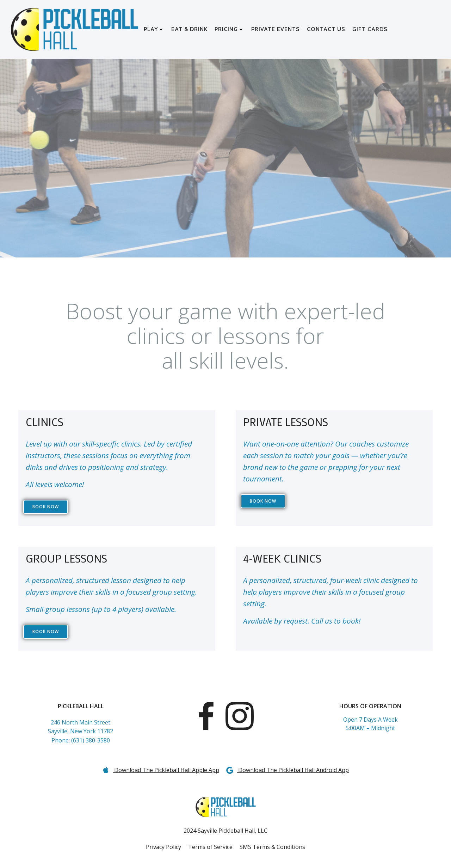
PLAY (154, 29)
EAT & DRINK (190, 29)
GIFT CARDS (370, 29)
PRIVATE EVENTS (276, 29)
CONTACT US (326, 29)
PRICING (230, 29)
